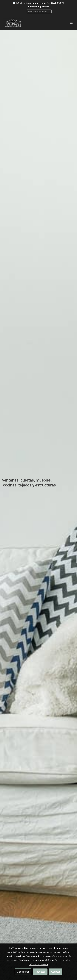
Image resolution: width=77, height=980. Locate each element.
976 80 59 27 (57, 3)
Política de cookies (38, 964)
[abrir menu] (71, 23)
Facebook (34, 6)
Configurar (23, 972)
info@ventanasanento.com (31, 3)
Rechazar (40, 972)
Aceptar (56, 972)
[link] (13, 23)
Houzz (46, 6)
